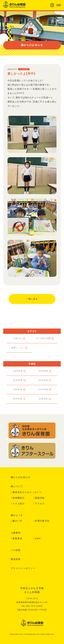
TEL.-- (32, 606)
